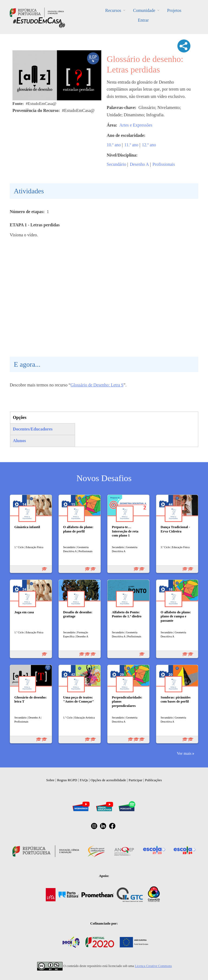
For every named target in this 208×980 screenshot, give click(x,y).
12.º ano (149, 145)
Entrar (143, 20)
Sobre (50, 780)
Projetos (174, 10)
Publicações (153, 780)
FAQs (84, 780)
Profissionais (164, 164)
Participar (136, 780)
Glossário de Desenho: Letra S (97, 385)
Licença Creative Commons (153, 966)
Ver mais (184, 753)
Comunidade (144, 10)
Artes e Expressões (136, 125)
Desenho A (139, 164)
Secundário (116, 164)
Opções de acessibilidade (108, 780)
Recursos (113, 10)
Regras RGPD (67, 780)
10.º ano (114, 145)
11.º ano (131, 145)
